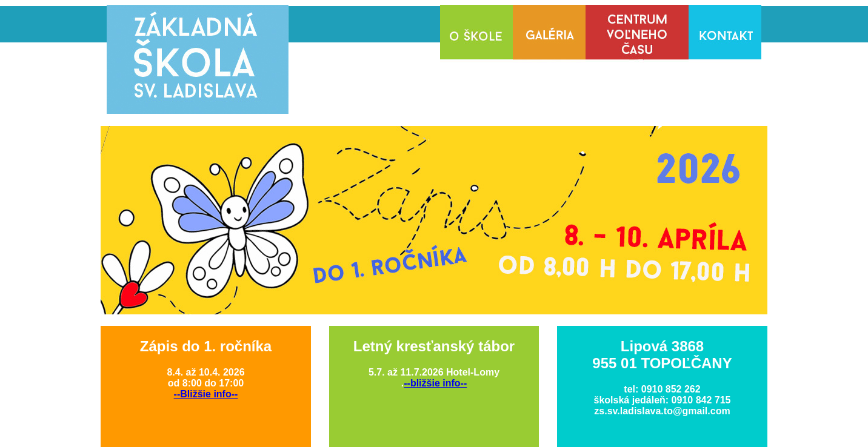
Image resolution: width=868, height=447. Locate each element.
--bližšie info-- (435, 383)
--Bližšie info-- (206, 394)
